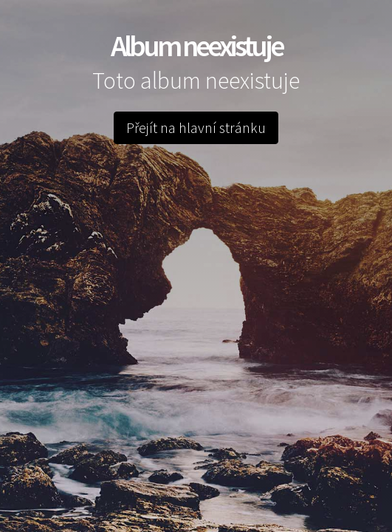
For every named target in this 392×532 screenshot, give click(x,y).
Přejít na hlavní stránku (196, 127)
